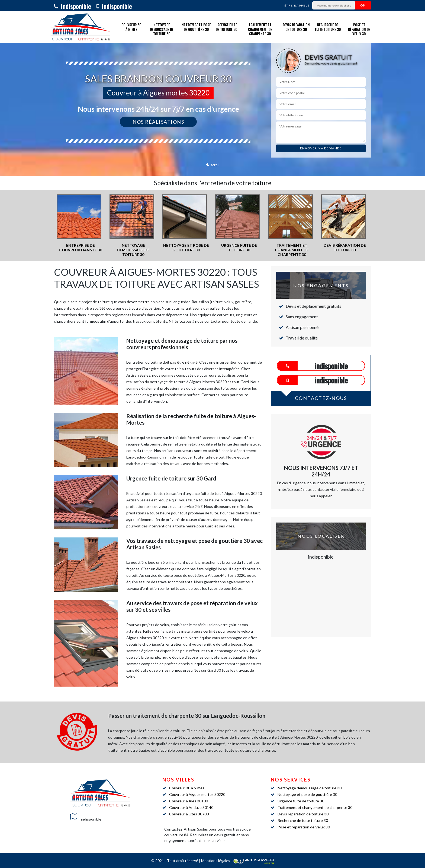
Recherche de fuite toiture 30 (328, 27)
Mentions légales (216, 861)
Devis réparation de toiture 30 (296, 27)
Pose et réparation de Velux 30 (359, 29)
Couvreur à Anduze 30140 (191, 807)
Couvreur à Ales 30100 (189, 801)
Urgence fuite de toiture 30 (226, 27)
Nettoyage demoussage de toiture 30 (162, 29)
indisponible (73, 6)
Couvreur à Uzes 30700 (189, 814)
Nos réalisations (158, 122)
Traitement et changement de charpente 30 (260, 29)
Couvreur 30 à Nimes (131, 27)
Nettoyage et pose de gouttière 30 (196, 27)
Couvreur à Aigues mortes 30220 (197, 794)
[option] (80, 223)
